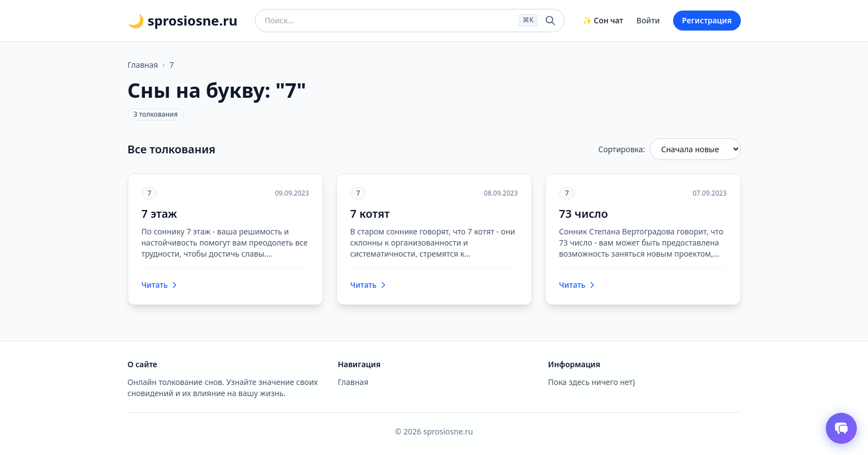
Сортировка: (621, 149)
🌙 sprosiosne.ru (183, 21)
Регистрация (707, 20)
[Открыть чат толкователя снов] (841, 428)
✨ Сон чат (603, 20)
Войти (648, 20)
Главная (143, 65)
